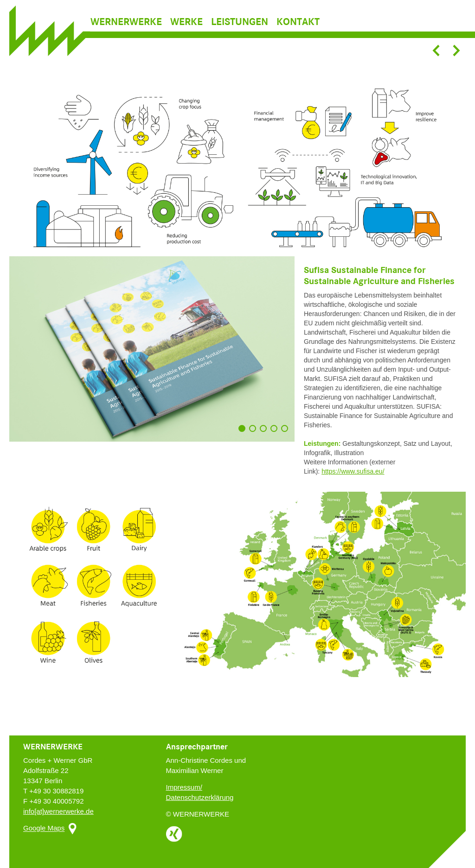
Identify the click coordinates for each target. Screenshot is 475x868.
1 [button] (244, 433)
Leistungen (240, 35)
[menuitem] (129, 35)
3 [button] (265, 433)
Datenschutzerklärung (200, 797)
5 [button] (287, 433)
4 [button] (276, 433)
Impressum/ (184, 787)
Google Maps (44, 828)
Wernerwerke (126, 35)
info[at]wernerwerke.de (58, 811)
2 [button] (255, 433)
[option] (237, 171)
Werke (186, 35)
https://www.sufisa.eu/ (353, 471)
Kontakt (298, 35)
